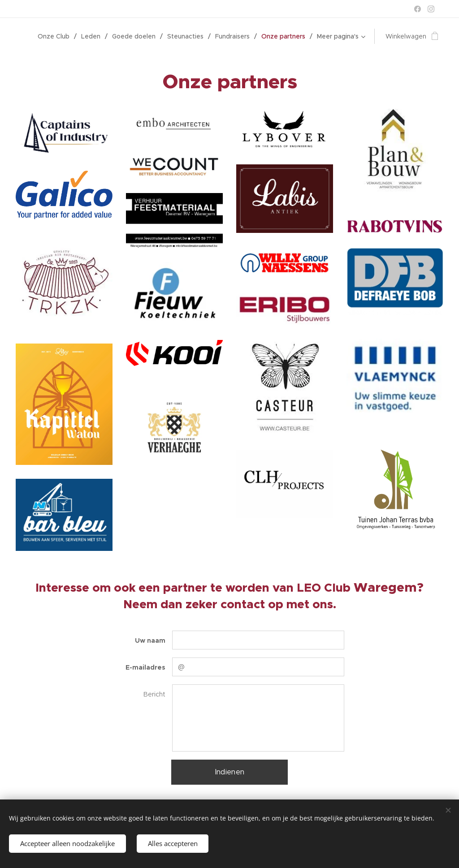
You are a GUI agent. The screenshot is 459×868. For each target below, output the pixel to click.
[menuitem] (56, 36)
